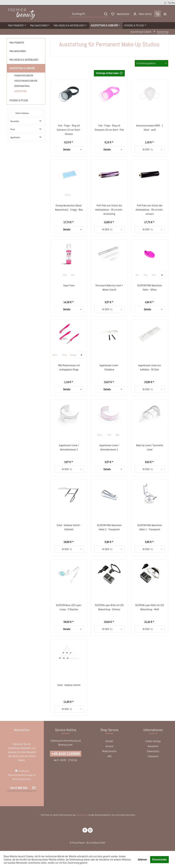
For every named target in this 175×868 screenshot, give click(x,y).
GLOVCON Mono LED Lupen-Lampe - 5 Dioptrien (69, 607)
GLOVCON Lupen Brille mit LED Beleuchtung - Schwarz (109, 607)
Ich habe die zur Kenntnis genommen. (22, 775)
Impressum (153, 756)
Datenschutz (153, 751)
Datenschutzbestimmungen (20, 775)
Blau (118, 435)
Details (72, 149)
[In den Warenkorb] (150, 150)
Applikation (15, 137)
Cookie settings (153, 741)
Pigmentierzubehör (24, 76)
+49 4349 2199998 (66, 754)
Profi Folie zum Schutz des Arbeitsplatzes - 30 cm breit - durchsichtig (109, 210)
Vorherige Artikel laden (109, 73)
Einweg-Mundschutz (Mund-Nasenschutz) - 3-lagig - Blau (69, 208)
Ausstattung (20, 91)
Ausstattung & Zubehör (22, 68)
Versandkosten (82, 815)
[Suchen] (106, 14)
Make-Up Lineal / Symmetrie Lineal (150, 447)
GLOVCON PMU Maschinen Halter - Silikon (150, 287)
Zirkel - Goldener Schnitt (69, 685)
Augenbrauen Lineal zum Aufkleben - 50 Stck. (150, 367)
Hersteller (15, 121)
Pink (65, 275)
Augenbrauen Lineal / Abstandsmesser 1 (109, 447)
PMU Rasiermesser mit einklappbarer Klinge (69, 367)
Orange (73, 355)
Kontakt (109, 741)
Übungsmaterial (22, 86)
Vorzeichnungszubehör (26, 81)
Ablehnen (142, 860)
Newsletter (153, 746)
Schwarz (101, 435)
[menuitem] (89, 14)
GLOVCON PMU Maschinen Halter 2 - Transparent (109, 527)
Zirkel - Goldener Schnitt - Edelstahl (69, 527)
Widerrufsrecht (109, 751)
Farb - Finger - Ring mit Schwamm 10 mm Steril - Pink (109, 128)
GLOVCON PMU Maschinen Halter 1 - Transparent (150, 527)
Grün (73, 275)
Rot (137, 275)
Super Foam (69, 285)
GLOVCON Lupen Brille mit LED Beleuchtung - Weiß (150, 607)
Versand (109, 746)
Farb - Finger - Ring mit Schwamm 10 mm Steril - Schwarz (69, 130)
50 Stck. (69, 195)
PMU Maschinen (18, 51)
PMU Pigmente (17, 43)
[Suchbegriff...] (89, 14)
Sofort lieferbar (22, 113)
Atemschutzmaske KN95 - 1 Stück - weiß (150, 128)
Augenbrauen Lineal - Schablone (109, 367)
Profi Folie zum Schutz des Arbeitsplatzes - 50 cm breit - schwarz (150, 210)
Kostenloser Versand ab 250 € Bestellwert (83, 3)
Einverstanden (159, 860)
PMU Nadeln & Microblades (24, 60)
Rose (65, 355)
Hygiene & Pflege (19, 100)
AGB (109, 756)
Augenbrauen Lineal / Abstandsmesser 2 (69, 447)
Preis (13, 129)
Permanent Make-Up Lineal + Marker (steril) (109, 287)
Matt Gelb (57, 355)
